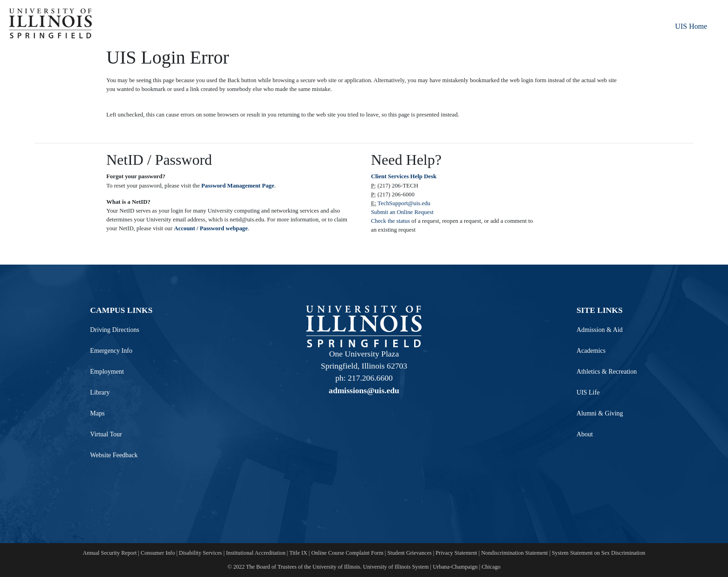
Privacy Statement (456, 553)
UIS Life (588, 392)
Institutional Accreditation (256, 553)
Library (100, 392)
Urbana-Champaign (455, 567)
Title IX (298, 553)
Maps (97, 413)
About (585, 434)
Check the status (391, 221)
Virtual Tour (106, 434)
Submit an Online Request (402, 212)
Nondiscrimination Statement (514, 553)
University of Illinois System (396, 567)
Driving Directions (115, 330)
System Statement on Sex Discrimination (599, 553)
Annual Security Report (110, 553)
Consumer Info (158, 553)
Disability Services (200, 553)
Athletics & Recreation (607, 371)
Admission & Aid (600, 330)
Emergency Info (111, 350)
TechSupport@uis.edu (404, 203)
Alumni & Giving (600, 413)
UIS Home (691, 26)
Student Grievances (409, 553)
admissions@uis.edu (364, 390)
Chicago (491, 567)
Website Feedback (114, 455)
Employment (107, 371)
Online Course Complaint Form (347, 553)
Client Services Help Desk (404, 176)
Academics (591, 350)
